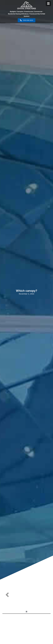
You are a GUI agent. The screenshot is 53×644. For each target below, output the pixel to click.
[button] (7, 595)
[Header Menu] (48, 4)
